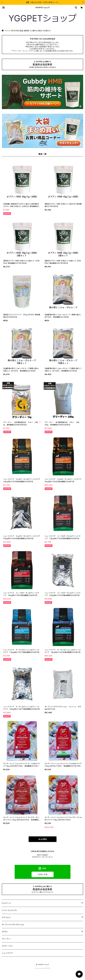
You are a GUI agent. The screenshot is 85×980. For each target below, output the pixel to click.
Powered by (43, 968)
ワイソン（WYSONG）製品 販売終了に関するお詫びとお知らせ (26, 31)
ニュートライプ (7, 953)
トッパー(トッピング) (9, 910)
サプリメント (6, 917)
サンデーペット (7, 946)
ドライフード (6, 903)
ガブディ (5, 932)
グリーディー (7, 939)
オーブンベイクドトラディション (13, 925)
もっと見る (43, 839)
